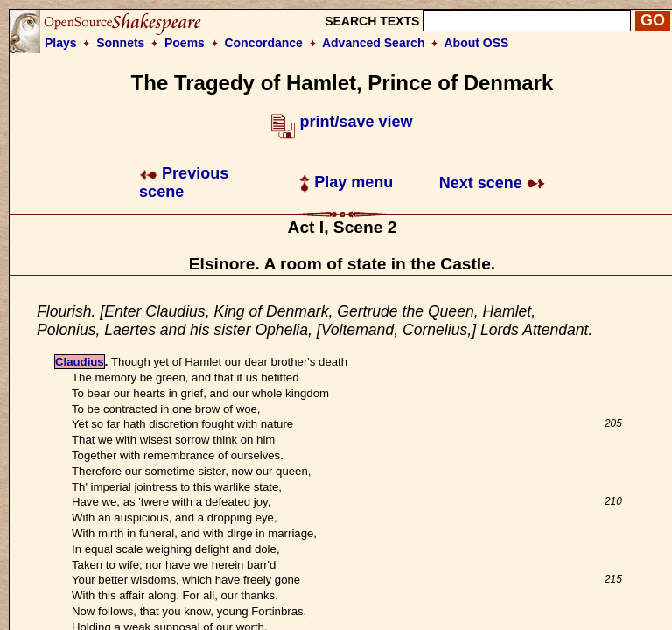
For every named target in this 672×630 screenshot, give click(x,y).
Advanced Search (374, 43)
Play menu (346, 182)
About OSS (477, 43)
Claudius (80, 362)
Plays (61, 43)
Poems (185, 43)
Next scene (492, 183)
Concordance (263, 43)
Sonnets (120, 43)
